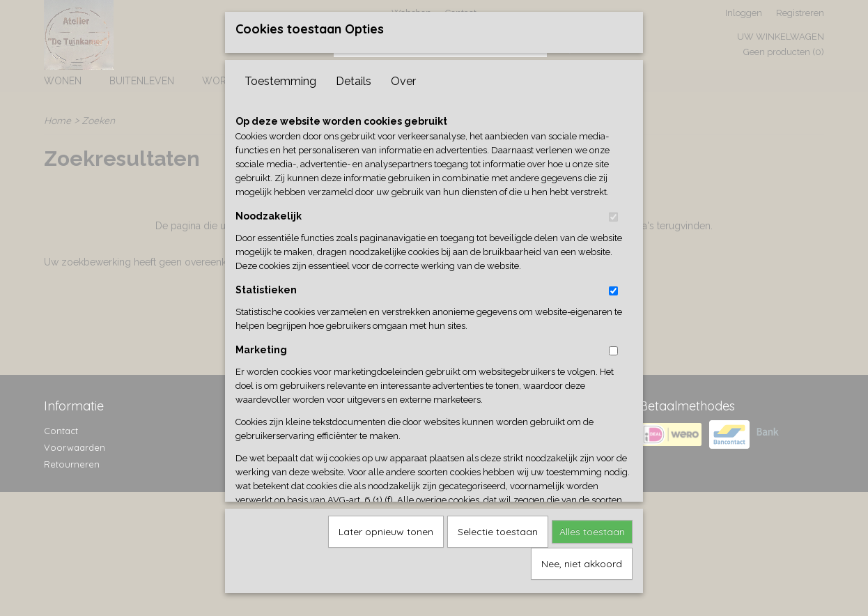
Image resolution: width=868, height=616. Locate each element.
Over (403, 76)
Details (354, 76)
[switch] (613, 212)
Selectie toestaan (498, 527)
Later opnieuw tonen (386, 527)
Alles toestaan (592, 527)
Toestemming (280, 76)
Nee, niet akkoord (582, 559)
